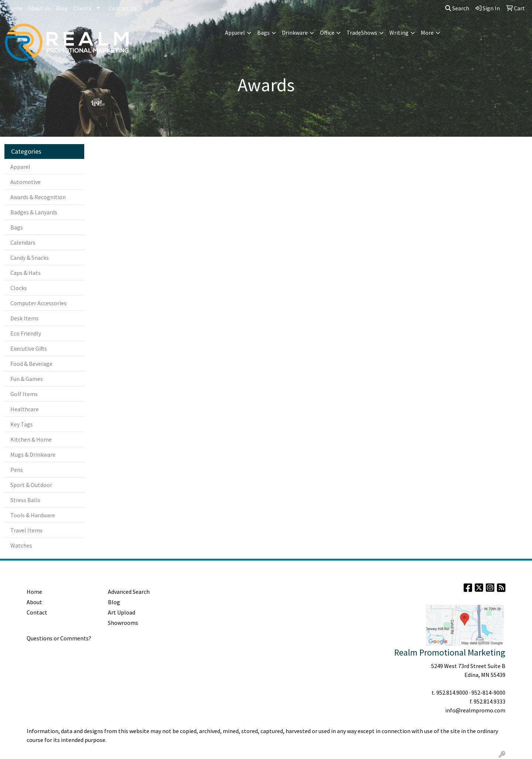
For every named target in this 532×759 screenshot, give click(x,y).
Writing (399, 33)
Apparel (235, 33)
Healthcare (25, 409)
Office (327, 33)
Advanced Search (129, 592)
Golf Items (24, 394)
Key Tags (22, 424)
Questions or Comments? (59, 638)
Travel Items (26, 530)
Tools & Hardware (33, 515)
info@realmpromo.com (475, 710)
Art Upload (122, 612)
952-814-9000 (488, 692)
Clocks (19, 288)
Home (15, 8)
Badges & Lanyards (34, 212)
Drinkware (295, 33)
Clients (82, 8)
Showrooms (123, 623)
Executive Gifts (29, 348)
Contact (37, 612)
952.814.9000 (452, 692)
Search (457, 8)
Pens (17, 470)
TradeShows (362, 33)
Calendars (23, 242)
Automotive (25, 182)
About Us (39, 8)
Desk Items (25, 318)
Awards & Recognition (38, 197)
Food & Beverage (31, 364)
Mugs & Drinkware (33, 455)
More (427, 33)
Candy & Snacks (30, 258)
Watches (21, 545)
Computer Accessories (38, 303)
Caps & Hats (25, 273)
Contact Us (123, 8)
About (34, 602)
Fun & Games (27, 379)
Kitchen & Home (31, 439)
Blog (62, 8)
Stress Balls (25, 500)
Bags (263, 33)
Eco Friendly (26, 333)
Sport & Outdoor (31, 485)
